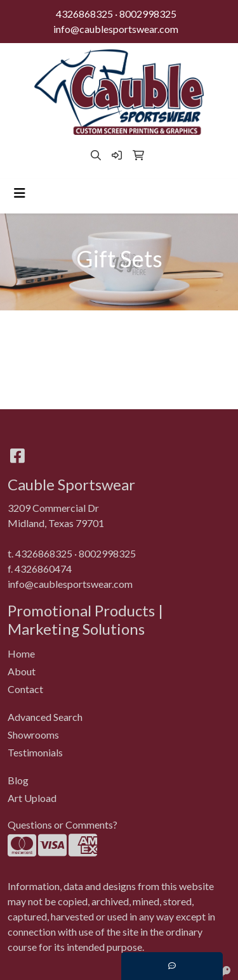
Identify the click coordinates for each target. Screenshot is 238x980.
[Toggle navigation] (20, 193)
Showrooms (33, 735)
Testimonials (35, 752)
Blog (18, 780)
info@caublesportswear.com (116, 29)
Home (21, 653)
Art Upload (32, 798)
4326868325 (84, 14)
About (22, 671)
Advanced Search (45, 717)
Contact (25, 689)
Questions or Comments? (63, 824)
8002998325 (148, 14)
